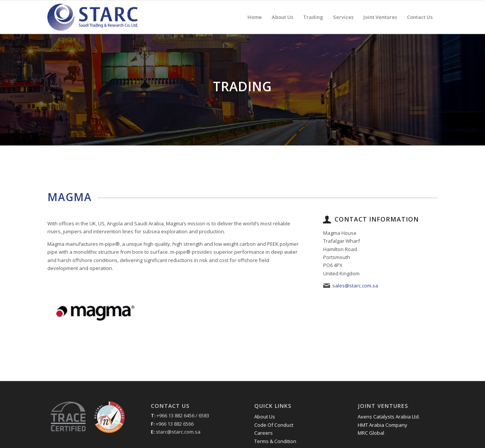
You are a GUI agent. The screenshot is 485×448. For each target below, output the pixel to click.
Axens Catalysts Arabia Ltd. (389, 417)
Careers (264, 433)
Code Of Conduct (274, 425)
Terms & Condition (275, 441)
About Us (265, 417)
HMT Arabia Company (383, 425)
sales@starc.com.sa (355, 286)
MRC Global (371, 433)
